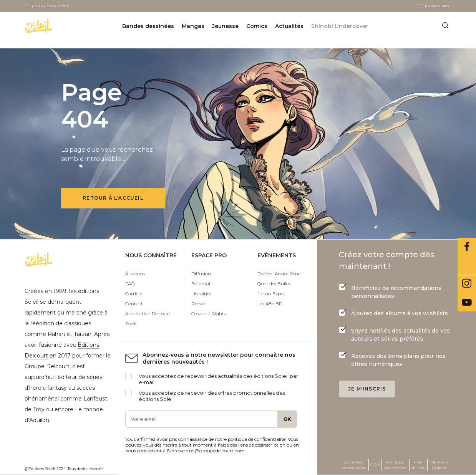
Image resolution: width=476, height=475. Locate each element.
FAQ (130, 284)
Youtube (467, 302)
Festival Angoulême (279, 274)
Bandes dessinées (148, 26)
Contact (134, 304)
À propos (135, 274)
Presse (198, 304)
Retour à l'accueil (113, 198)
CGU (375, 465)
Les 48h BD (270, 304)
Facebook (467, 247)
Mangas (193, 26)
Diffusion (201, 274)
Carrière (134, 294)
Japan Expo (270, 294)
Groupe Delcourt (47, 366)
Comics (257, 26)
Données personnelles (354, 465)
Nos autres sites (51, 6)
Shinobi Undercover (340, 26)
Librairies (201, 294)
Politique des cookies (395, 465)
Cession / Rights (209, 314)
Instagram (467, 284)
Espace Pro (437, 6)
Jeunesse (225, 26)
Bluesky (467, 265)
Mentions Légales (439, 465)
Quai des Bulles (274, 284)
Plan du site (418, 465)
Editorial (201, 284)
